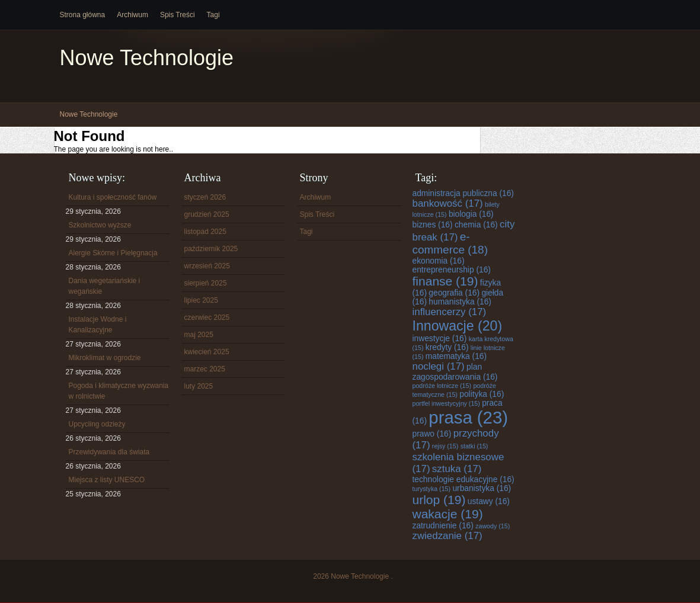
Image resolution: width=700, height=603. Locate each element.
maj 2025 (199, 335)
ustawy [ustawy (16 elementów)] (489, 501)
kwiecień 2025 (207, 352)
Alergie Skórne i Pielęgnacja (113, 253)
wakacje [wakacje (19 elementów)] (448, 514)
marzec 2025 (205, 369)
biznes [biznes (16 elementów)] (433, 225)
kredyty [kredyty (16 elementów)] (447, 347)
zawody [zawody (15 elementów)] (493, 526)
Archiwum (132, 15)
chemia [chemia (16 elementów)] (476, 225)
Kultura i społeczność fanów (113, 197)
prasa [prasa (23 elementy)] (468, 417)
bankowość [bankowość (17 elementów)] (448, 203)
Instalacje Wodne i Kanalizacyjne (98, 325)
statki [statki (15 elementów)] (474, 446)
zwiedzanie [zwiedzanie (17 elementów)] (448, 536)
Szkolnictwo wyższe (100, 225)
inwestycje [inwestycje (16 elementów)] (440, 339)
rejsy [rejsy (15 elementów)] (445, 446)
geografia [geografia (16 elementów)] (454, 293)
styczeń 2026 (205, 197)
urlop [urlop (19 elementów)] (439, 500)
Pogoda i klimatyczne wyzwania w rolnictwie (119, 391)
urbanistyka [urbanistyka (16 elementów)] (482, 488)
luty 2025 (199, 386)
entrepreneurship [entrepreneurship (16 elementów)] (452, 270)
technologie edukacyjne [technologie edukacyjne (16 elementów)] (464, 479)
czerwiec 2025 (207, 317)
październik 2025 (211, 249)
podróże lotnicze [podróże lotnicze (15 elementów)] (442, 386)
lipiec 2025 (201, 300)
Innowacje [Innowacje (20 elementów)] (458, 326)
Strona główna (83, 15)
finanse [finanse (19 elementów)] (445, 281)
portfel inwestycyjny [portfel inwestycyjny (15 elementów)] (446, 403)
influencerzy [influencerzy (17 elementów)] (450, 312)
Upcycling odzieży (97, 424)
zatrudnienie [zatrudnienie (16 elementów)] (443, 526)
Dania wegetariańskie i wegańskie (105, 286)
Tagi (213, 15)
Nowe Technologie (147, 58)
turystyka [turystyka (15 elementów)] (432, 489)
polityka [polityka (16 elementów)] (482, 394)
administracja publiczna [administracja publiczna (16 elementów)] (463, 193)
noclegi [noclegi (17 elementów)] (439, 366)
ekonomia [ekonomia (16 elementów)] (439, 261)
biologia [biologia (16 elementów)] (471, 214)
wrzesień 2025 (207, 266)
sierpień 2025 (206, 283)
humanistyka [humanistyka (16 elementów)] (460, 302)
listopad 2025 (205, 232)
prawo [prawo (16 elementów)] (432, 434)
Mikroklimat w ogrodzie (105, 358)
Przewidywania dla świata (109, 452)
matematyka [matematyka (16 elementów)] (456, 356)
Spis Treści (178, 15)
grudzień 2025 (207, 214)
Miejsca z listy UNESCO (107, 480)
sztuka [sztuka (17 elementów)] (457, 469)
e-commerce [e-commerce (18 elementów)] (450, 243)
